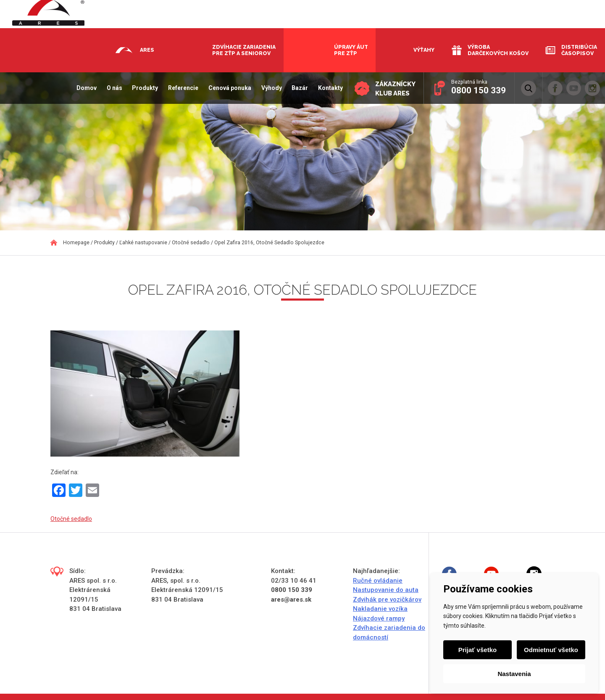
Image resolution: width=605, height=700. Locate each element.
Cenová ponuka (229, 88)
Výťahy (424, 50)
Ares (147, 50)
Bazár (299, 88)
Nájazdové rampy (379, 618)
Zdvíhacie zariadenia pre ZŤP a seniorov (244, 50)
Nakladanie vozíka (380, 609)
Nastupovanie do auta (386, 590)
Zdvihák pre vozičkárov (387, 600)
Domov (86, 88)
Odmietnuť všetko (551, 650)
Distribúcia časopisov (579, 50)
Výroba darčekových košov (498, 50)
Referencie (182, 88)
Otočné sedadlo (71, 519)
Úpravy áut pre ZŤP (351, 50)
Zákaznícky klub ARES (395, 88)
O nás (113, 88)
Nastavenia (514, 674)
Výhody (271, 88)
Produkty (144, 88)
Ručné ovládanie (378, 581)
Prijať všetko (477, 650)
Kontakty (330, 88)
